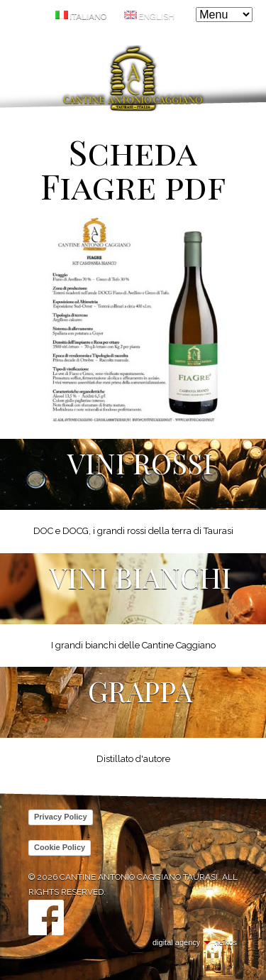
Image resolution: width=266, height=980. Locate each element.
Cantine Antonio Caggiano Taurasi (133, 78)
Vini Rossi (140, 463)
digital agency (176, 942)
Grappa (140, 691)
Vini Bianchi (140, 577)
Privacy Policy (61, 817)
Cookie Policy (60, 847)
